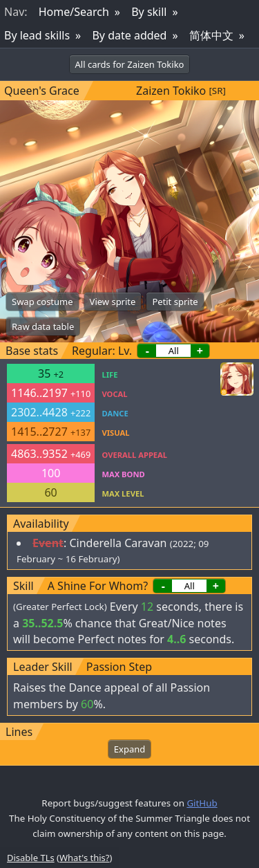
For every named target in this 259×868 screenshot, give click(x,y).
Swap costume (42, 302)
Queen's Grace (42, 91)
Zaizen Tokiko (171, 91)
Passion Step (119, 667)
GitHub (202, 803)
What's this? (84, 858)
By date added (129, 35)
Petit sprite (175, 302)
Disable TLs (31, 858)
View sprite (113, 302)
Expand (129, 749)
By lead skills (37, 35)
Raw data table (43, 326)
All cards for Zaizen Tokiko (130, 64)
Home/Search (74, 12)
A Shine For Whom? (98, 586)
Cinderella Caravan (118, 543)
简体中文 (211, 35)
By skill (149, 12)
